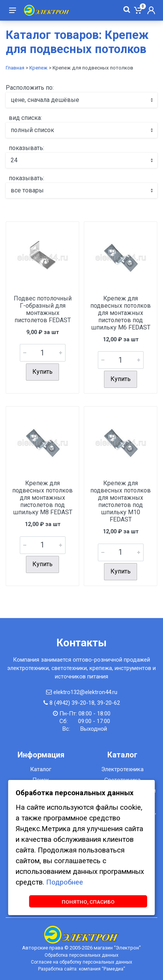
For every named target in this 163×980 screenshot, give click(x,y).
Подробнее (65, 882)
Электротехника (122, 769)
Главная (15, 68)
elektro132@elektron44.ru (85, 692)
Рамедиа (113, 969)
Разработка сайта (57, 969)
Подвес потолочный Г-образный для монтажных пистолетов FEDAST (43, 309)
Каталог (41, 769)
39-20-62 (109, 703)
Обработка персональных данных (81, 955)
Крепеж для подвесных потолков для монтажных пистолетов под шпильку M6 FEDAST (121, 313)
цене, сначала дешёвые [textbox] (45, 100)
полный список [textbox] (32, 130)
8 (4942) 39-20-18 (72, 703)
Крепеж (38, 68)
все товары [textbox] (27, 190)
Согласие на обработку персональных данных (81, 962)
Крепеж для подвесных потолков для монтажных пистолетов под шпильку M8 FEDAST (42, 498)
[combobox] (81, 100)
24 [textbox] (14, 160)
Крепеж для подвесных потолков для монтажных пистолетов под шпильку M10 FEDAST (121, 501)
